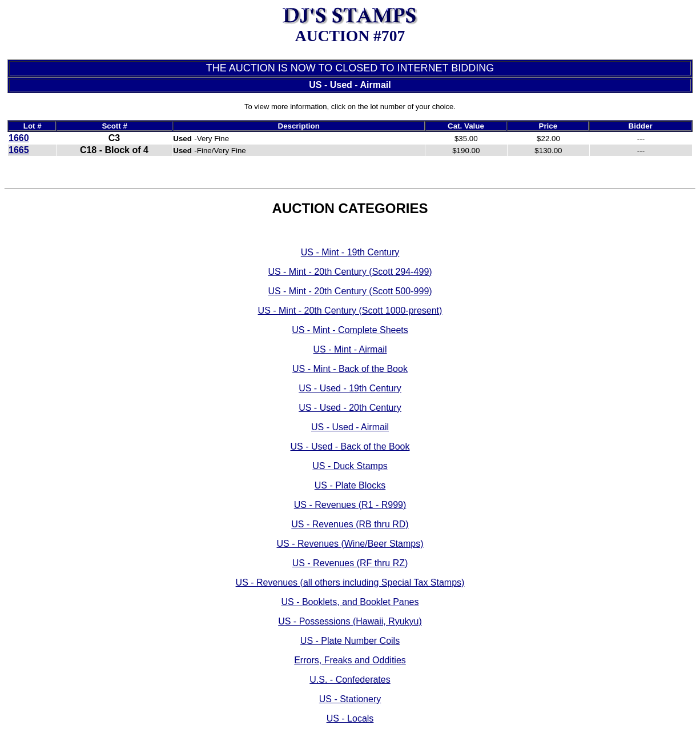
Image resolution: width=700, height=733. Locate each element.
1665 (19, 150)
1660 (19, 138)
